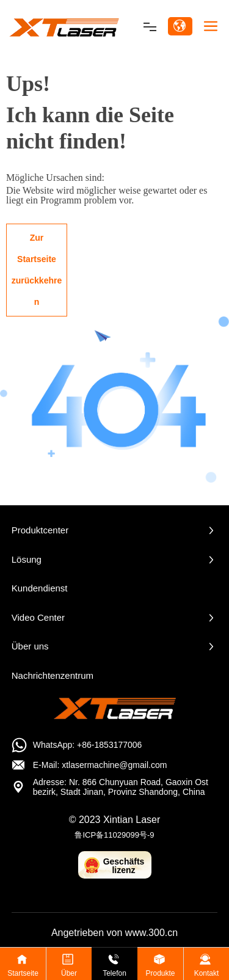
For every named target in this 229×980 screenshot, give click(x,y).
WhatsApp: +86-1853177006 (88, 745)
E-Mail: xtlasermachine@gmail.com (100, 765)
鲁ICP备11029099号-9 (114, 835)
